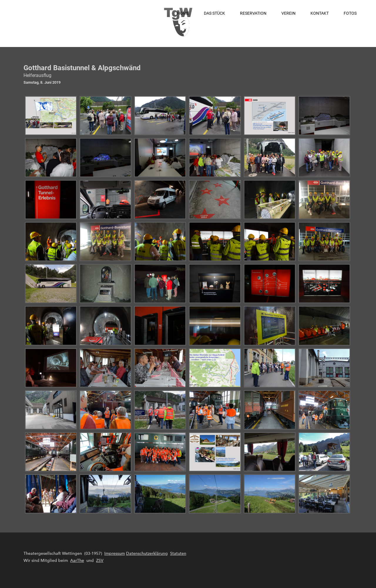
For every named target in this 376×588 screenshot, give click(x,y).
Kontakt (320, 13)
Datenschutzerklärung (147, 553)
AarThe (77, 561)
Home (183, 13)
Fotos (350, 13)
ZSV (100, 561)
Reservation (253, 13)
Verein (288, 13)
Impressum (115, 553)
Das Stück (214, 13)
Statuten (178, 553)
